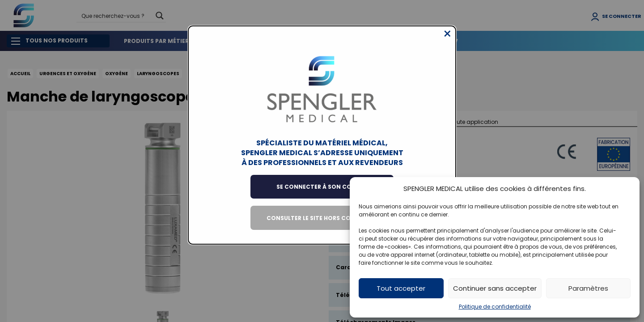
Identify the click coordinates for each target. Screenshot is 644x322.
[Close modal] (447, 41)
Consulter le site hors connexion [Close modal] (322, 225)
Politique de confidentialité (495, 307)
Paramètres (588, 288)
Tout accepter (401, 288)
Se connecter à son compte (322, 193)
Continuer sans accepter (495, 288)
